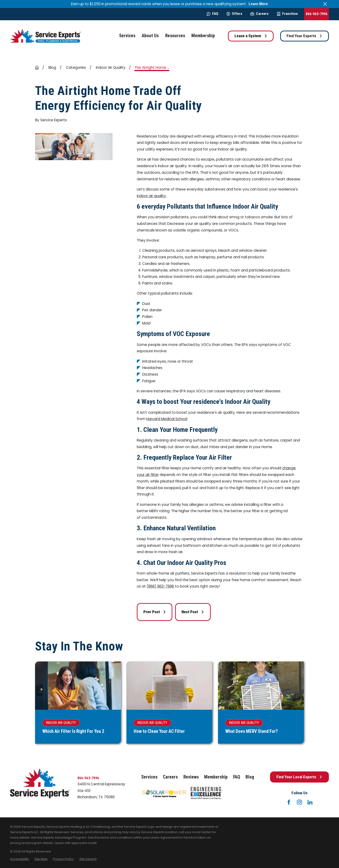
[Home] (45, 36)
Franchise (287, 14)
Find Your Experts (304, 36)
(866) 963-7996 (160, 586)
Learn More (258, 4)
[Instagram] (299, 802)
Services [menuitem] (127, 36)
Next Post (193, 612)
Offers (234, 14)
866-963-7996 (317, 14)
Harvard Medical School (167, 419)
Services (149, 777)
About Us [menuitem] (150, 36)
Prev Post (155, 612)
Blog (250, 777)
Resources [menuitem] (175, 36)
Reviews (191, 777)
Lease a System (251, 36)
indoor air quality (151, 196)
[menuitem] (20, 859)
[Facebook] (289, 802)
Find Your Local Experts (299, 777)
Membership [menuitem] (203, 36)
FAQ (212, 14)
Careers (260, 14)
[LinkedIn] (310, 802)
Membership (216, 777)
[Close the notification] (325, 4)
